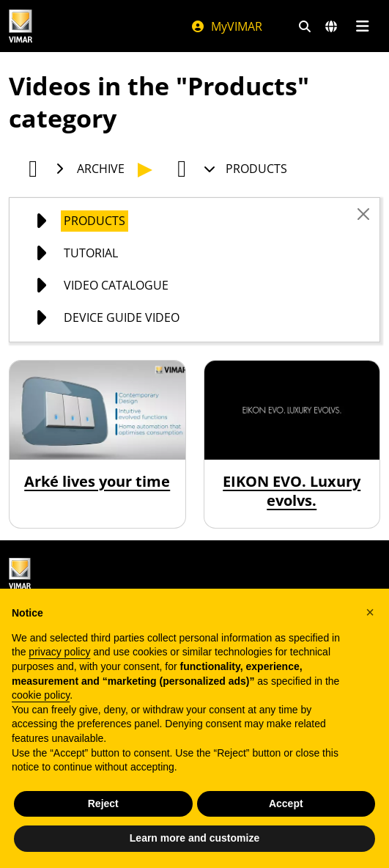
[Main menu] (362, 26)
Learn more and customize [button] (194, 838)
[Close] (363, 214)
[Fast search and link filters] (305, 26)
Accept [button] (286, 803)
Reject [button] (103, 803)
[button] (370, 612)
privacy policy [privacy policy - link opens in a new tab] (59, 652)
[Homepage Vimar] (85, 26)
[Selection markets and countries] (331, 26)
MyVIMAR (226, 26)
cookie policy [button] (41, 695)
